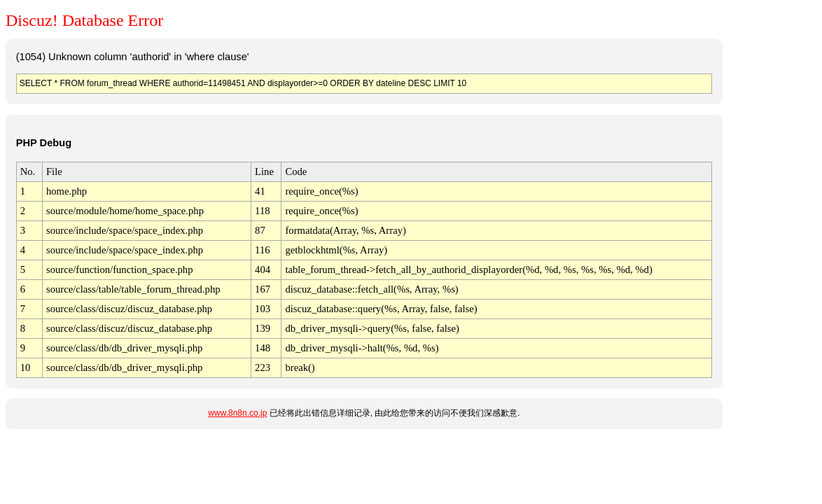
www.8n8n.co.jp (237, 413)
